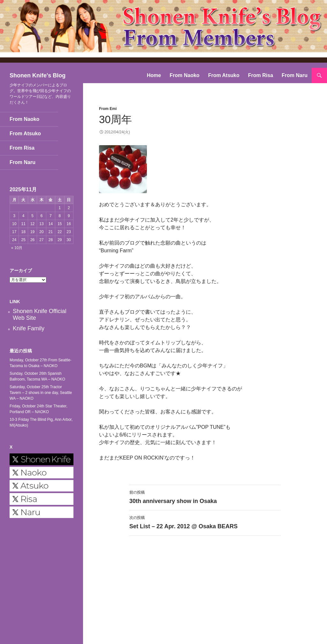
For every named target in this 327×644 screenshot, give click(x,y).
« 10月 (17, 248)
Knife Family (29, 328)
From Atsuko (224, 75)
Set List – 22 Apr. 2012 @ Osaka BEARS (205, 522)
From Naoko (184, 75)
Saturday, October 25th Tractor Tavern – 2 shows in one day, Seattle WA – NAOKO (41, 393)
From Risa (261, 75)
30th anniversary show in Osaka (205, 496)
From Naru (295, 75)
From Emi (108, 109)
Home (154, 75)
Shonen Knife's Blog (38, 75)
